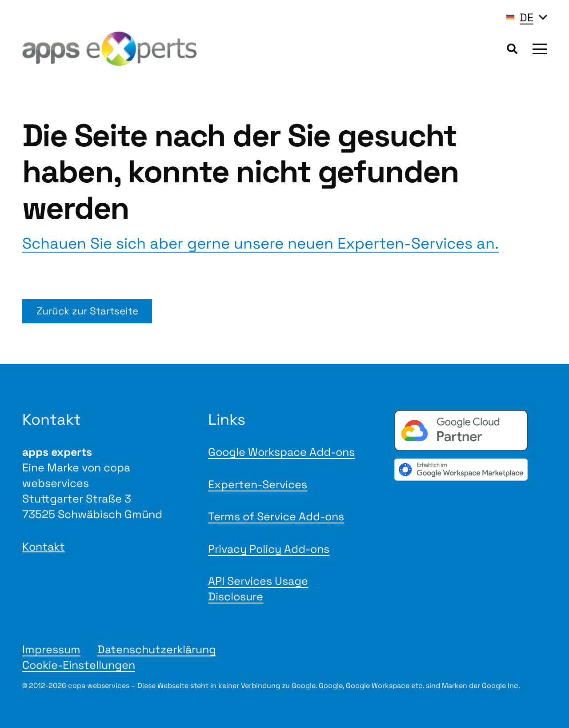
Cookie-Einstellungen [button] (79, 665)
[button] (527, 17)
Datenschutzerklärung (157, 649)
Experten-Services (258, 484)
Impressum (51, 649)
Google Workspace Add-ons (281, 452)
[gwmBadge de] (471, 469)
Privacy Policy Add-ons (269, 549)
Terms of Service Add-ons (276, 516)
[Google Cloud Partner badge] (471, 430)
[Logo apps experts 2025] (110, 49)
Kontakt (44, 547)
